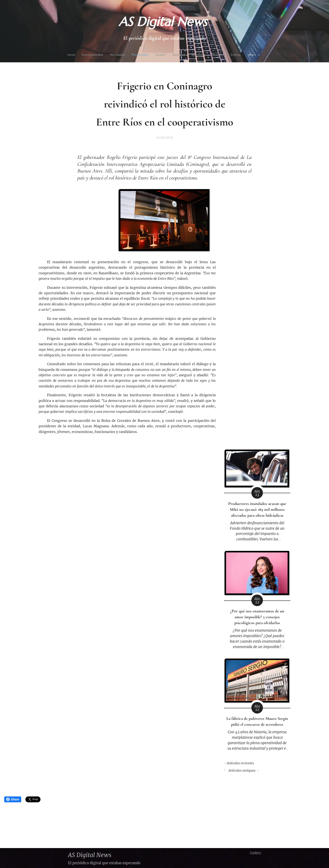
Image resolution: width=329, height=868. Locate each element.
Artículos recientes (240, 763)
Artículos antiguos (242, 771)
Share (13, 799)
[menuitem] (82, 55)
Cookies (255, 853)
